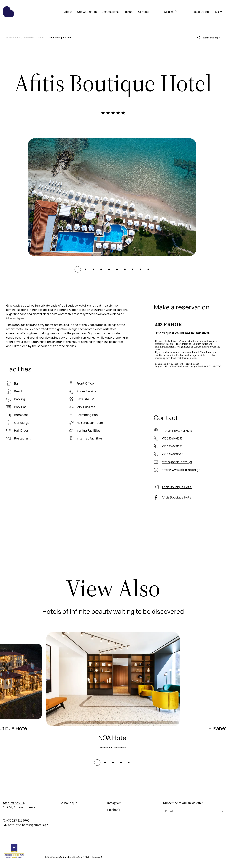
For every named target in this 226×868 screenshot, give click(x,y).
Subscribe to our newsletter (183, 803)
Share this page (208, 38)
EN (219, 12)
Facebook (113, 810)
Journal (128, 12)
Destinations (110, 12)
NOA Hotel (113, 738)
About (68, 12)
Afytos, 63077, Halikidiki (177, 431)
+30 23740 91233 (172, 438)
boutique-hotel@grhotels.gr (28, 825)
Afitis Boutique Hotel (177, 487)
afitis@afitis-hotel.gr (177, 462)
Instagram (114, 803)
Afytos (41, 38)
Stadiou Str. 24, (14, 803)
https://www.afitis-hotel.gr (181, 470)
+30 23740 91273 (172, 446)
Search (171, 12)
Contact (143, 12)
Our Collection (87, 12)
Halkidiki (29, 38)
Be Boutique (201, 12)
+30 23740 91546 (172, 454)
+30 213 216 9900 (18, 820)
